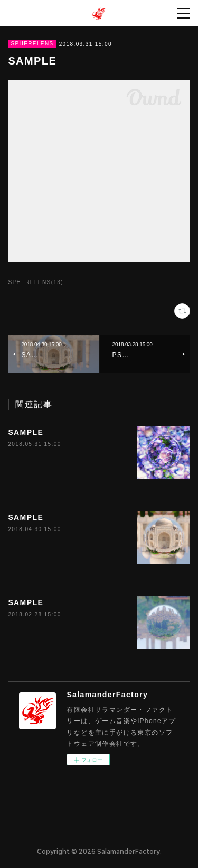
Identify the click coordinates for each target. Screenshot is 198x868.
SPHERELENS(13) (36, 282)
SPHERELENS (32, 44)
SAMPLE (26, 432)
